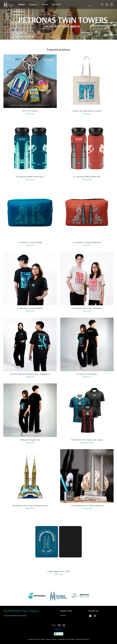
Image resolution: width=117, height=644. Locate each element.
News (46, 5)
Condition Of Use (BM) (66, 639)
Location (57, 5)
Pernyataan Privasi (82, 639)
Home (22, 5)
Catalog (34, 5)
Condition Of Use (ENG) (37, 639)
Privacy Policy (52, 639)
